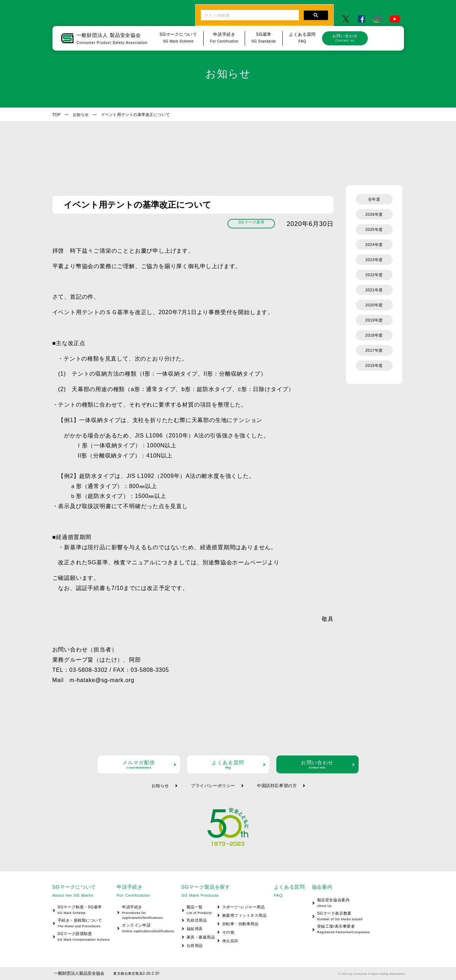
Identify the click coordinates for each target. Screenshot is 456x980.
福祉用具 (195, 929)
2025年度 (374, 229)
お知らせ (81, 115)
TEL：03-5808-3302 (80, 670)
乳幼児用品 (197, 920)
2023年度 (374, 260)
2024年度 (374, 245)
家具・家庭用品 (201, 937)
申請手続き (145, 913)
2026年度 (374, 214)
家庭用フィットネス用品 (245, 915)
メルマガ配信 (139, 764)
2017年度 (374, 350)
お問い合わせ (345, 38)
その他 (228, 932)
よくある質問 (228, 764)
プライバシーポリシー (213, 786)
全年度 (374, 199)
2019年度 (374, 320)
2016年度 (374, 365)
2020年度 (374, 305)
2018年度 (374, 335)
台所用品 (195, 946)
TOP (57, 115)
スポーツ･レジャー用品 (244, 907)
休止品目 (230, 941)
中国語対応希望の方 (277, 786)
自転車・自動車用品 (240, 924)
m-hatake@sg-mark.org (102, 680)
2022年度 (374, 275)
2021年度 (374, 290)
